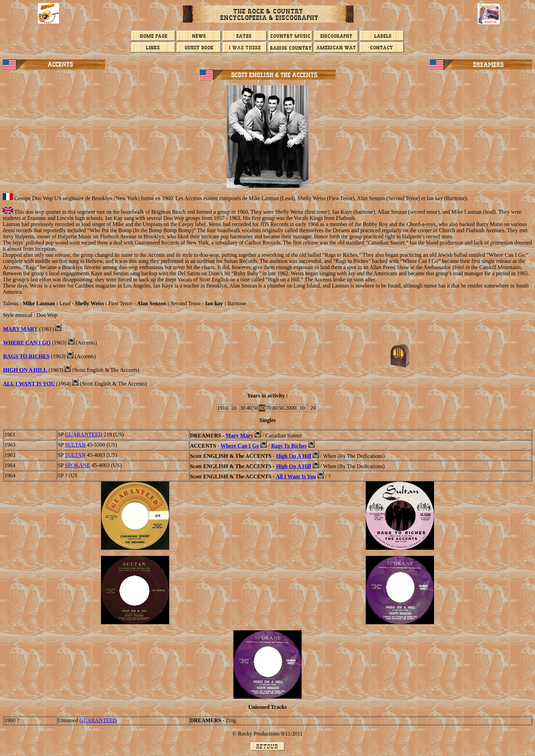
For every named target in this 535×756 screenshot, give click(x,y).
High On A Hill (294, 456)
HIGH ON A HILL (25, 370)
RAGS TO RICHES (26, 356)
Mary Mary (20, 329)
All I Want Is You (296, 477)
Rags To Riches (289, 446)
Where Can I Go (27, 343)
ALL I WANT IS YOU (29, 384)
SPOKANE (77, 465)
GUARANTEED (83, 435)
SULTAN (75, 445)
